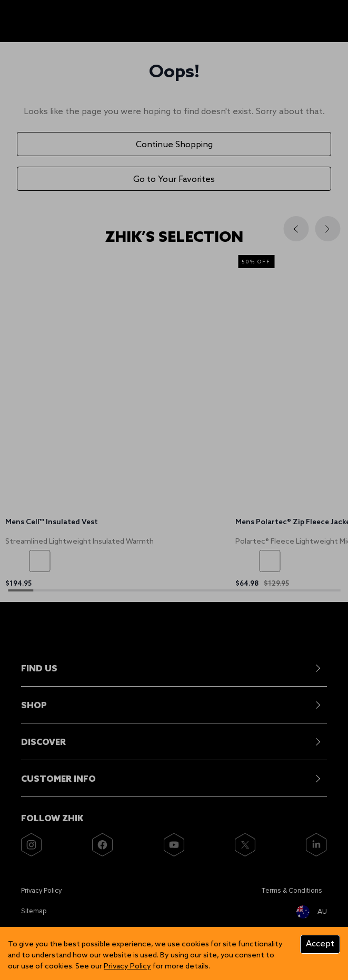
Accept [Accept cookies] (320, 944)
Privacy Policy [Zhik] (127, 967)
